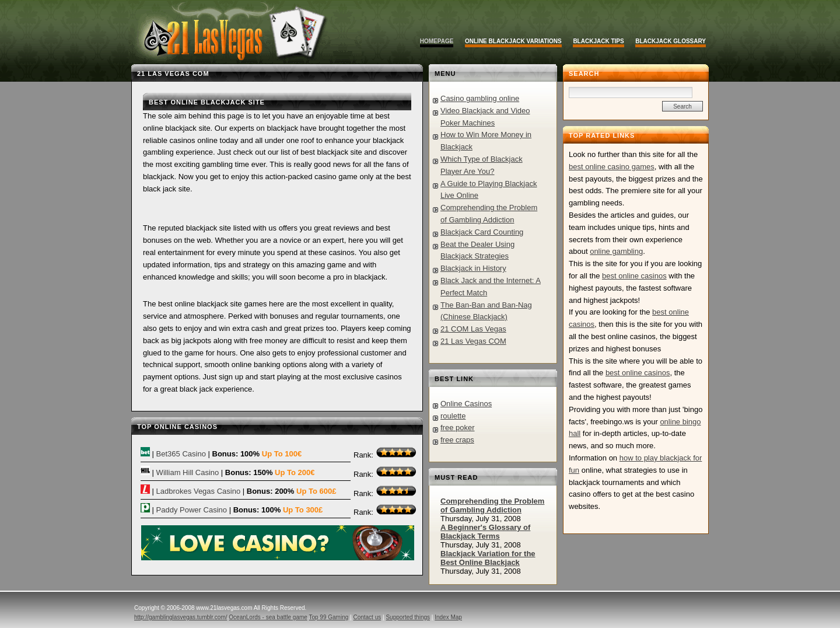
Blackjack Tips (598, 41)
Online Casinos (466, 404)
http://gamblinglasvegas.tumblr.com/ (181, 617)
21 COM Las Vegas (473, 329)
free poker (458, 428)
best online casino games (612, 167)
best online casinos (634, 276)
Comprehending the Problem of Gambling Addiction (492, 505)
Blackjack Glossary (671, 41)
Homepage (437, 41)
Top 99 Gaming (328, 617)
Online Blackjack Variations (513, 41)
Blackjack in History (473, 268)
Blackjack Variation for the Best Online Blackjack (488, 558)
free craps (457, 440)
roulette (453, 416)
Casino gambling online (480, 98)
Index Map (448, 617)
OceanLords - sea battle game (268, 617)
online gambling (616, 251)
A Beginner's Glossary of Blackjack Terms (485, 532)
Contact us (367, 617)
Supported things (408, 617)
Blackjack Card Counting (482, 232)
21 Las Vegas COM (473, 341)
